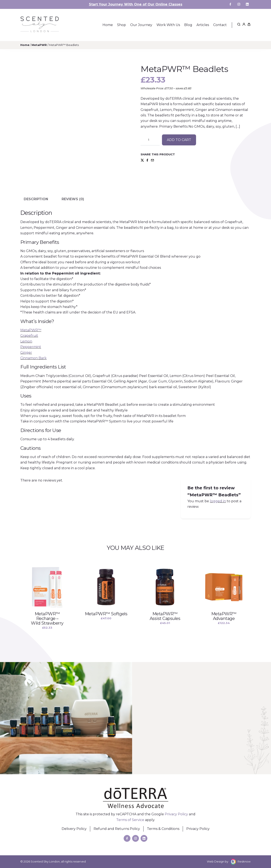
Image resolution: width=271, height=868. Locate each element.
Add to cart (179, 140)
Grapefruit (29, 336)
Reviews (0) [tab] (73, 199)
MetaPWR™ (31, 330)
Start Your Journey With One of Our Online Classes (136, 4)
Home (25, 45)
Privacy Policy (176, 814)
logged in (218, 501)
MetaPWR (39, 45)
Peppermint (31, 347)
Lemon (26, 341)
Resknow (244, 861)
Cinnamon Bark (33, 358)
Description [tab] (36, 199)
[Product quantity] (150, 140)
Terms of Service (130, 820)
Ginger (26, 353)
